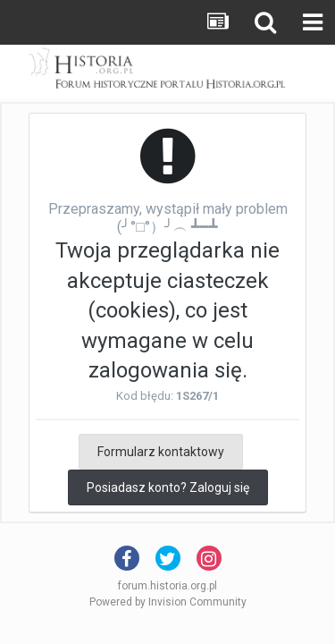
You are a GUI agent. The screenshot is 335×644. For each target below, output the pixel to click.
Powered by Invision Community (168, 602)
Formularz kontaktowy (161, 452)
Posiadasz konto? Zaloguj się (168, 487)
